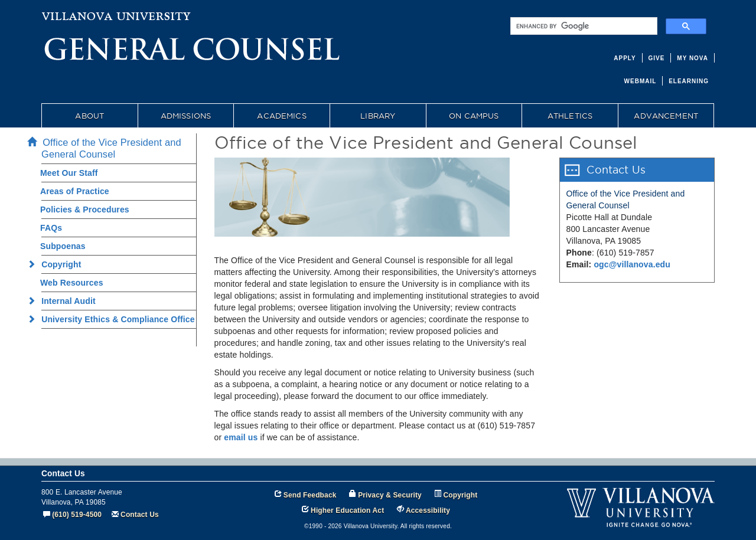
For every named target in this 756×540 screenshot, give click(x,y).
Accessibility (428, 510)
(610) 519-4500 (77, 515)
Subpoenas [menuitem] (63, 246)
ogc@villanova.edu (632, 264)
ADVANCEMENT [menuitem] (666, 116)
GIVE (657, 58)
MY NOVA (693, 58)
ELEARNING (689, 81)
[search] (583, 26)
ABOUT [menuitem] (89, 116)
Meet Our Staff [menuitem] (69, 173)
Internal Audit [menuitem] (65, 301)
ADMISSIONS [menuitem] (186, 116)
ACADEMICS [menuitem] (281, 116)
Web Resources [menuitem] (72, 283)
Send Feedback (310, 495)
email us (241, 437)
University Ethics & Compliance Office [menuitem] (115, 319)
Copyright (461, 495)
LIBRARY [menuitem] (378, 116)
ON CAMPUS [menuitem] (474, 116)
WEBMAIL (641, 81)
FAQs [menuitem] (51, 228)
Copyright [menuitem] (58, 264)
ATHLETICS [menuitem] (570, 116)
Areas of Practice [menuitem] (75, 191)
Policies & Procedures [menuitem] (85, 210)
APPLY (625, 58)
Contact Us (140, 515)
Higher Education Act (347, 510)
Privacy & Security (390, 495)
